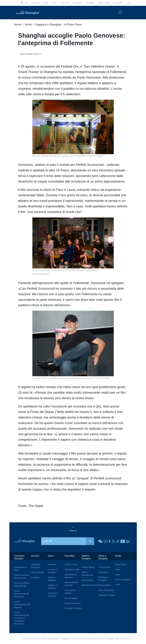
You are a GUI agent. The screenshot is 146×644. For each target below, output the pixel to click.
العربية (128, 3)
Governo (35, 556)
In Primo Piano (73, 25)
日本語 (46, 3)
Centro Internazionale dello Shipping (22, 604)
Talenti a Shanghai (86, 557)
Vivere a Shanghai (103, 557)
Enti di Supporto (71, 598)
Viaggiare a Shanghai (48, 25)
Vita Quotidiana (105, 585)
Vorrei (28, 25)
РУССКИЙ (118, 3)
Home (18, 25)
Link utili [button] (69, 541)
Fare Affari (52, 564)
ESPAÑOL (90, 3)
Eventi (118, 584)
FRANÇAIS (78, 3)
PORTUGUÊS (104, 3)
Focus (118, 569)
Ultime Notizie (87, 580)
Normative (35, 577)
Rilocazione (103, 572)
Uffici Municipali (37, 572)
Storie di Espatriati (106, 590)
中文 (24, 3)
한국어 (54, 3)
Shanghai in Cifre (72, 569)
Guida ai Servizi (88, 567)
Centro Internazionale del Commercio (22, 594)
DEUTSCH (65, 3)
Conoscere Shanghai (19, 557)
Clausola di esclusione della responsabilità (40, 638)
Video (118, 574)
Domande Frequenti (73, 608)
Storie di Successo (72, 603)
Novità (118, 556)
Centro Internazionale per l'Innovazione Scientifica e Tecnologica (22, 618)
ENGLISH (35, 3)
